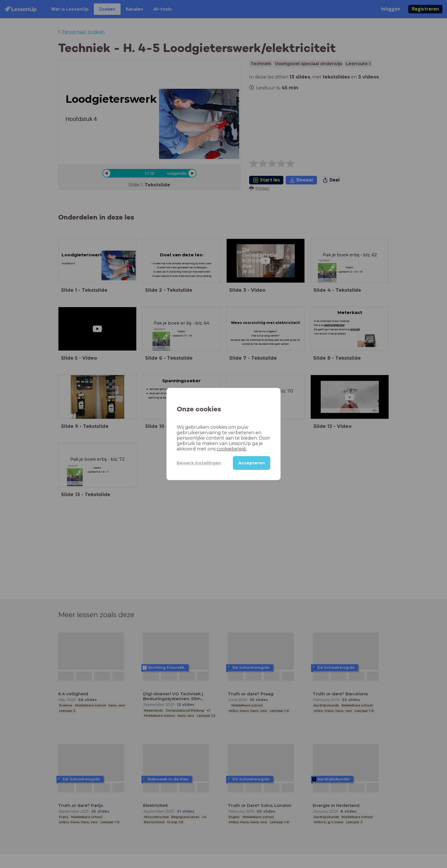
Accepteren (252, 463)
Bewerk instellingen (199, 463)
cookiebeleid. (232, 449)
